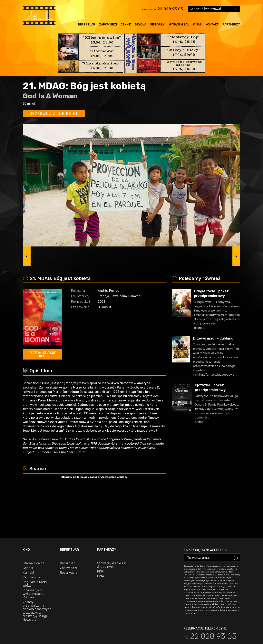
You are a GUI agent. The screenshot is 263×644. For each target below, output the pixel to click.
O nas (197, 24)
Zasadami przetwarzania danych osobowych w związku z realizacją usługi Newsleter (211, 523)
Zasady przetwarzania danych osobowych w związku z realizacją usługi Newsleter (37, 565)
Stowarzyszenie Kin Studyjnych (112, 519)
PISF (100, 526)
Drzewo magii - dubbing (213, 338)
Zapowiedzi (108, 24)
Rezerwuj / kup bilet (54, 114)
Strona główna (34, 518)
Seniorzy (157, 24)
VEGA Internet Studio (228, 628)
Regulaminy (31, 532)
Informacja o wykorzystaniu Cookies (34, 548)
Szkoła (141, 24)
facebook (31, 615)
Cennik (126, 24)
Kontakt (212, 24)
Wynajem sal (179, 24)
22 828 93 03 (170, 9)
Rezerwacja (69, 527)
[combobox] (214, 9)
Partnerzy (231, 24)
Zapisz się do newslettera (206, 504)
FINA (101, 531)
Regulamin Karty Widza (35, 538)
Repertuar (87, 24)
